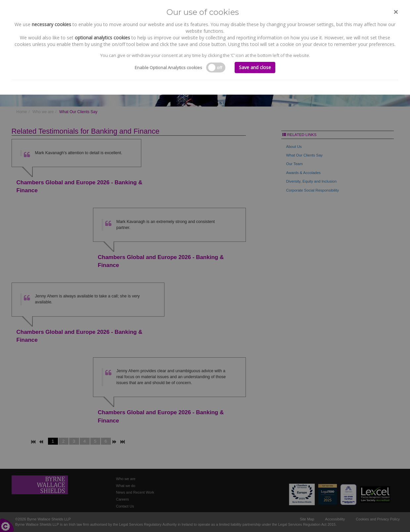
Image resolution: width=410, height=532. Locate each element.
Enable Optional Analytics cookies (168, 67)
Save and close (255, 67)
